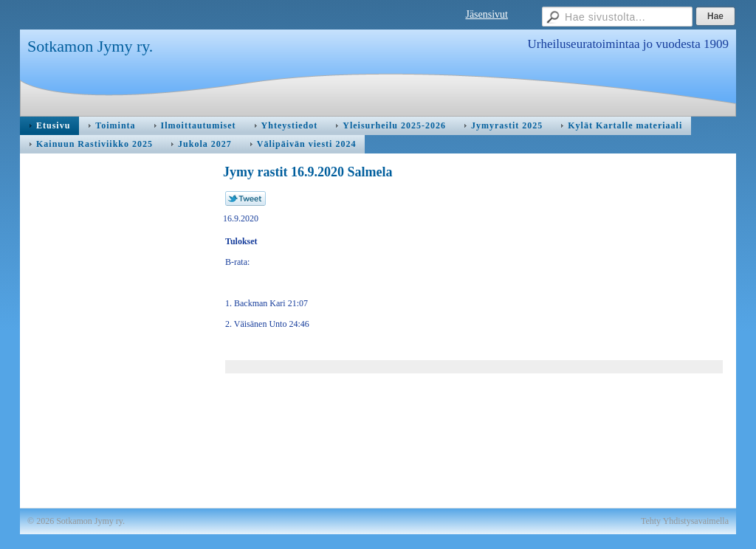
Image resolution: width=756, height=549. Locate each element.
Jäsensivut (487, 14)
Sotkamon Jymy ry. (90, 46)
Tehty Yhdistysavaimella (685, 521)
